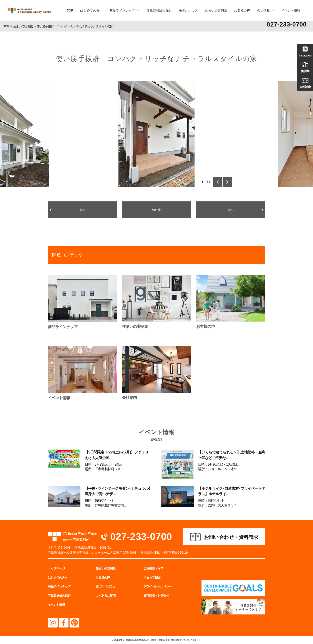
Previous (218, 182)
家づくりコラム (106, 586)
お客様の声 (242, 10)
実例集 (305, 67)
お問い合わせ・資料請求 (231, 537)
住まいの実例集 (216, 10)
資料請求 (305, 83)
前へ (82, 210)
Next (227, 182)
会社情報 (264, 10)
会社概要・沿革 (153, 568)
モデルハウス (188, 10)
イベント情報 (291, 10)
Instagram (305, 51)
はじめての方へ (91, 10)
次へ (231, 210)
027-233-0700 (141, 537)
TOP (70, 10)
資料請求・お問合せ (156, 596)
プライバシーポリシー (158, 586)
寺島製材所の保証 (159, 10)
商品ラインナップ (122, 10)
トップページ (56, 568)
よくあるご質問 (106, 596)
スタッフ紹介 (152, 578)
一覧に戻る (156, 210)
